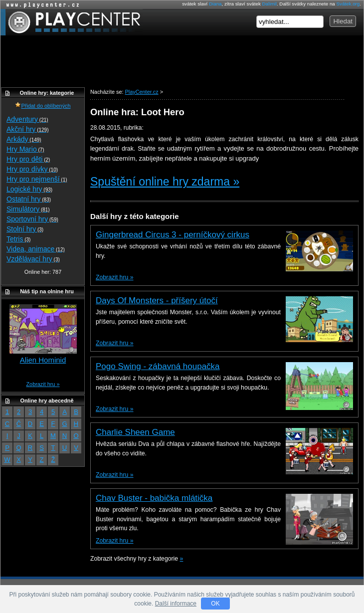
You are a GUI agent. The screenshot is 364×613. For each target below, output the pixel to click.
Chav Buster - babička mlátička (154, 498)
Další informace (176, 604)
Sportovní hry (32, 219)
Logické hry (29, 189)
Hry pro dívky (32, 169)
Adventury (27, 119)
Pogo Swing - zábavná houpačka (158, 366)
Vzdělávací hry (33, 259)
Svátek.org (348, 4)
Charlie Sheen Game (135, 432)
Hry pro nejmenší (37, 179)
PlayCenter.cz (72, 22)
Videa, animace (36, 249)
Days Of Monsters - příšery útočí (157, 301)
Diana (215, 4)
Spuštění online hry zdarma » (165, 182)
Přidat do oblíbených (43, 106)
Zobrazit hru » (114, 277)
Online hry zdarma (40, 5)
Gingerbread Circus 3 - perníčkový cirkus (173, 235)
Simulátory (28, 209)
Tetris (18, 239)
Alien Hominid (43, 360)
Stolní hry (25, 229)
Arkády (24, 139)
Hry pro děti (28, 159)
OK (215, 604)
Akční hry (27, 129)
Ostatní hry (29, 199)
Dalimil (270, 4)
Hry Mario (25, 149)
